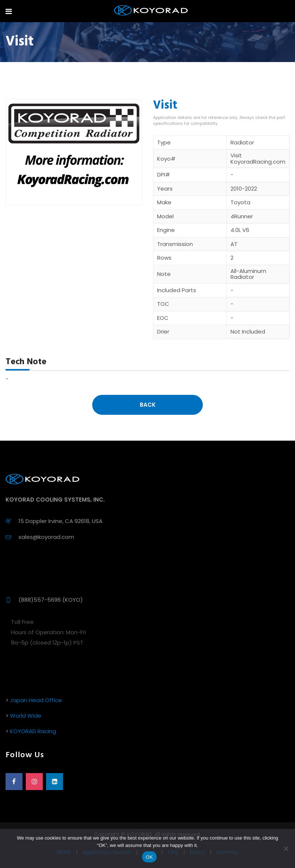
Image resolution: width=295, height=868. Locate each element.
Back (148, 405)
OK (149, 857)
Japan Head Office (36, 700)
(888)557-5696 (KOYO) (51, 600)
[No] (286, 848)
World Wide (26, 716)
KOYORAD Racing (33, 731)
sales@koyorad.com (46, 537)
